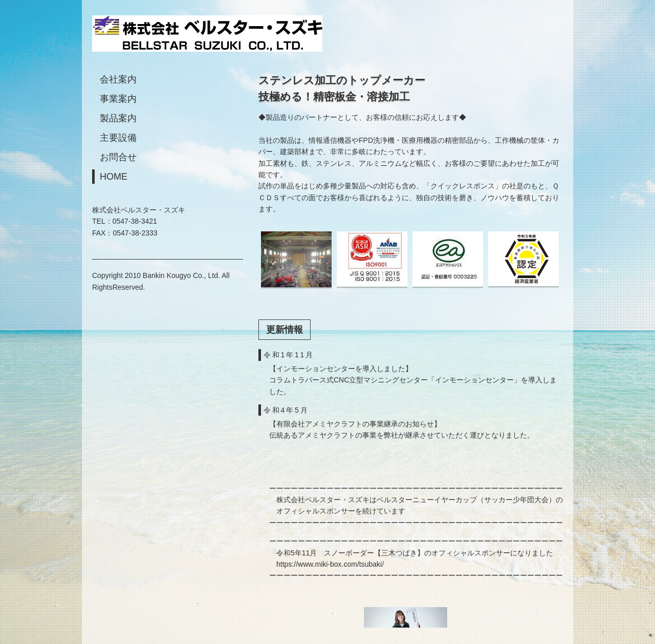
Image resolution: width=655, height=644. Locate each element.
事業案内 (118, 99)
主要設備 (118, 138)
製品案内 (118, 118)
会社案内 (118, 79)
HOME (114, 177)
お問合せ (118, 157)
